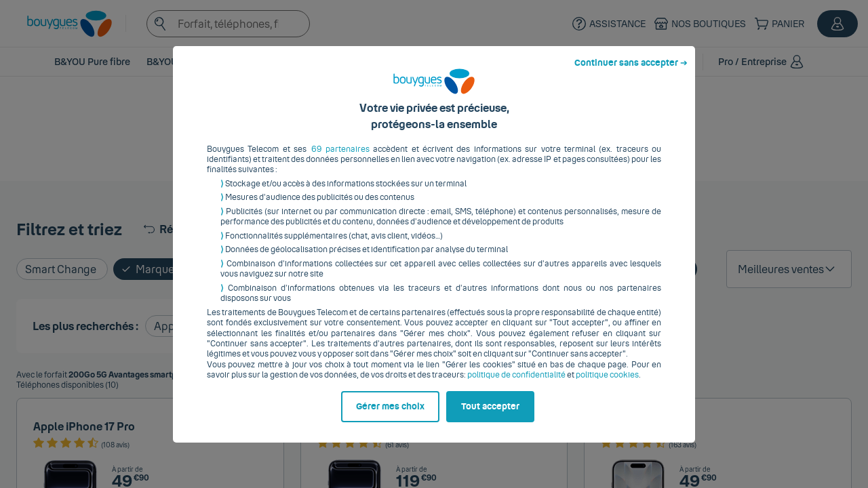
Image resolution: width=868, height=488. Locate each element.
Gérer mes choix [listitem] (390, 417)
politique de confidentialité (516, 386)
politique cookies (607, 386)
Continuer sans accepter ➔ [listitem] (631, 73)
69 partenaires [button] (340, 159)
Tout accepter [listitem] (490, 417)
